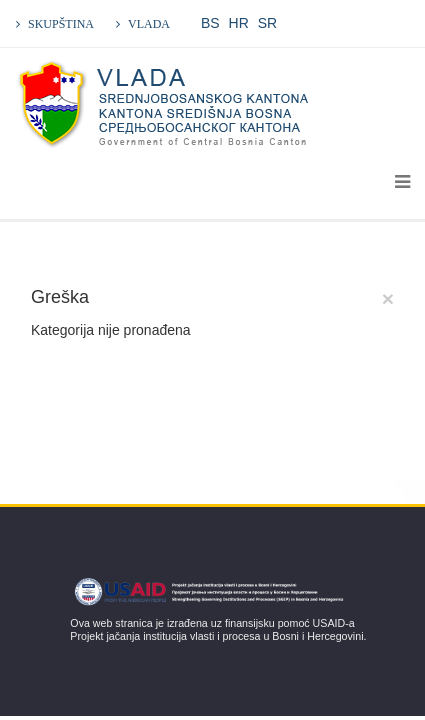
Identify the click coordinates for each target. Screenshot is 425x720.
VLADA (149, 24)
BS (210, 23)
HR (239, 23)
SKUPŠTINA (61, 24)
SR (267, 23)
